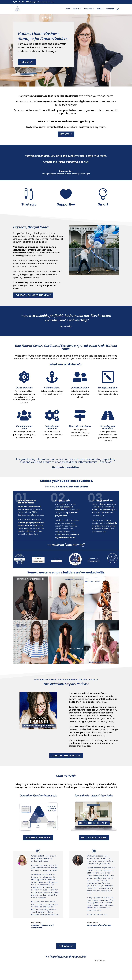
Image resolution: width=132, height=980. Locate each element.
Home (68, 9)
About (76, 9)
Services (88, 9)
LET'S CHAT (27, 62)
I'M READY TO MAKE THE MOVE (33, 295)
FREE (99, 9)
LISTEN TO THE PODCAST (66, 756)
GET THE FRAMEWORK (38, 838)
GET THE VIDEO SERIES (94, 838)
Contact (110, 9)
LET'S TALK (66, 134)
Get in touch (66, 946)
